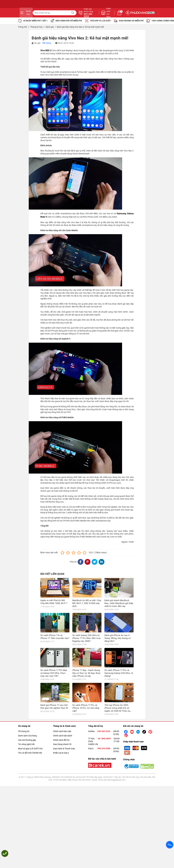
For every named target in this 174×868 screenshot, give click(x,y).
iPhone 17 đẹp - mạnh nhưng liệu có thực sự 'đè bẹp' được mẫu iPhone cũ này (86, 654)
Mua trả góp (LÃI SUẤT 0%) (30, 729)
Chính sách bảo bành (63, 716)
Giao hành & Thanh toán (64, 729)
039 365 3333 (119, 15)
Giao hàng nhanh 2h (62, 725)
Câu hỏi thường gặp (27, 721)
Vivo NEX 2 (46, 50)
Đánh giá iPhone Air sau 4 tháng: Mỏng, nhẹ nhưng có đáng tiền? (118, 638)
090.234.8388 (104, 729)
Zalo (170, 845)
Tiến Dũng (46, 43)
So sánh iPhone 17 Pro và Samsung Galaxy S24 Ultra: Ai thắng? (119, 654)
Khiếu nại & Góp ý (61, 733)
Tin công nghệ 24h (26, 725)
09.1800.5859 (104, 719)
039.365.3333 (104, 712)
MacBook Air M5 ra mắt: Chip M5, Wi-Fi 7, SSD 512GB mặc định (87, 603)
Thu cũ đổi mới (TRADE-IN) (30, 733)
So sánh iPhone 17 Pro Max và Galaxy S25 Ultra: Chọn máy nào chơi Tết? (54, 673)
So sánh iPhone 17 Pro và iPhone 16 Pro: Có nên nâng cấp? (86, 689)
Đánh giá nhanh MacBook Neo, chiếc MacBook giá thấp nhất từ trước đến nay (119, 603)
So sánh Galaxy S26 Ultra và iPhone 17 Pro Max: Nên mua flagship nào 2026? (86, 638)
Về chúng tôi (24, 712)
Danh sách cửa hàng (27, 716)
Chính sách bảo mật (62, 712)
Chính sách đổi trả (61, 721)
